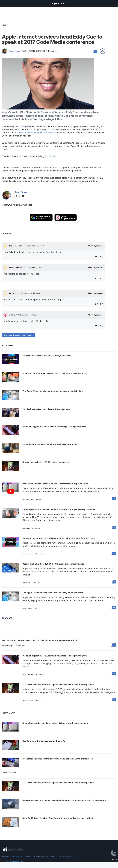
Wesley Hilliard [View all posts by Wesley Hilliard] (28, 700)
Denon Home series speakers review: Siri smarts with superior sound (55, 484)
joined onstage (21, 126)
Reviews (6, 856)
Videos (53, 856)
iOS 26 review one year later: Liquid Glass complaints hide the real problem (58, 685)
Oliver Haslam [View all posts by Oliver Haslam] (27, 608)
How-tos (28, 856)
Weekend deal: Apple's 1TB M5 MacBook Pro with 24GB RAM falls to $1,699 (59, 538)
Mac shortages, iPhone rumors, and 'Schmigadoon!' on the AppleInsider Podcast (41, 640)
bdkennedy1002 (16, 267)
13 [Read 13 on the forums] (114, 608)
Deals (35, 856)
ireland (12, 315)
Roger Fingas (14, 51)
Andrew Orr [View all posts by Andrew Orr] (26, 528)
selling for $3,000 (47, 156)
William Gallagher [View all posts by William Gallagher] (8, 646)
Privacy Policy (69, 856)
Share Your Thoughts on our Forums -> (19, 335)
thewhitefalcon (16, 246)
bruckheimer (15, 293)
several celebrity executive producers (35, 133)
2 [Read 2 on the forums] (114, 499)
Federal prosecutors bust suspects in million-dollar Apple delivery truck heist (59, 509)
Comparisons (16, 856)
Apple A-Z (44, 856)
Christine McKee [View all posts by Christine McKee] (28, 554)
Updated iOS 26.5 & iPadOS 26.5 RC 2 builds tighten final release (53, 564)
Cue (4, 126)
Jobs (59, 856)
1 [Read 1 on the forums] (114, 527)
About (96, 246)
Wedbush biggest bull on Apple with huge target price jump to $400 (55, 656)
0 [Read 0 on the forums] (114, 553)
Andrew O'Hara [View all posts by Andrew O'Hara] (28, 499)
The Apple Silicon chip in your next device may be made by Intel (53, 593)
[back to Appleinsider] (58, 4)
